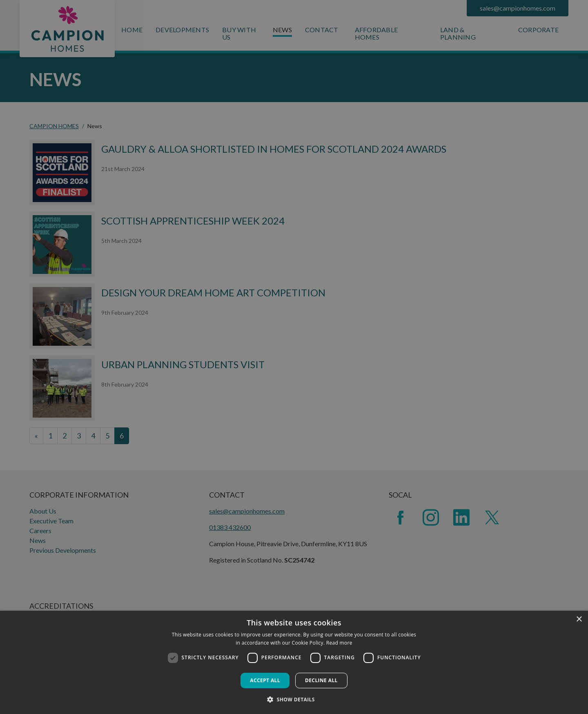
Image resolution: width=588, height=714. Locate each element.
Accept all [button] (265, 680)
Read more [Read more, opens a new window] (339, 643)
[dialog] (294, 662)
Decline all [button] (321, 680)
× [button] (579, 619)
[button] (294, 699)
